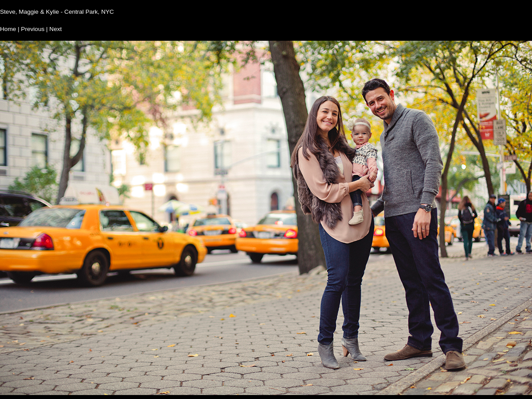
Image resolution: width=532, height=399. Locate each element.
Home (8, 29)
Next (55, 29)
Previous (33, 29)
